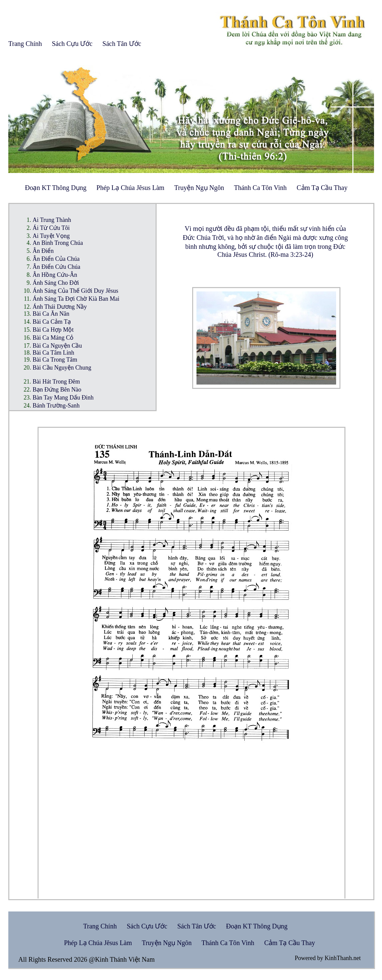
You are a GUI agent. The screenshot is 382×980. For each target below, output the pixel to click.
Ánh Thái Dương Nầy (60, 307)
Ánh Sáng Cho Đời (56, 283)
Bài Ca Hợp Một (53, 330)
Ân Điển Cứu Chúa (57, 267)
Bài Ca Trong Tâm (55, 360)
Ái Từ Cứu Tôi (51, 228)
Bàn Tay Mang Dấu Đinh (63, 398)
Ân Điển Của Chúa (56, 259)
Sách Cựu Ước (72, 44)
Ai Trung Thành (52, 220)
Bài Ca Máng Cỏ (53, 338)
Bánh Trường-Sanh (56, 406)
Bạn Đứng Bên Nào (57, 390)
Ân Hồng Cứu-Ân (55, 275)
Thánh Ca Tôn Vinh (260, 188)
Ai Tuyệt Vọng (51, 236)
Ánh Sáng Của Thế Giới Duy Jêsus (75, 291)
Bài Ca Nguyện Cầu (57, 346)
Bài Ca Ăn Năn (51, 314)
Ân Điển (43, 251)
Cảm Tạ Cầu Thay (322, 188)
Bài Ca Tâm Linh (53, 353)
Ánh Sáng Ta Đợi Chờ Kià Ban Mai (76, 299)
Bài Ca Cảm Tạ (52, 322)
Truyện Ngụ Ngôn (199, 188)
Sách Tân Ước (122, 44)
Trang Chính (25, 44)
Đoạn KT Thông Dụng (56, 188)
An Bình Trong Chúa (58, 243)
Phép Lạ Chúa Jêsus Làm (130, 188)
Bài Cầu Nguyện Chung (62, 368)
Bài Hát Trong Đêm (56, 382)
